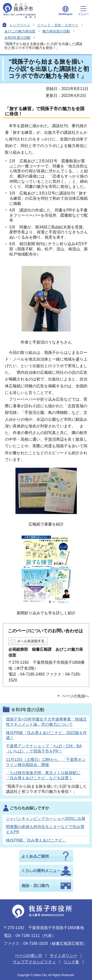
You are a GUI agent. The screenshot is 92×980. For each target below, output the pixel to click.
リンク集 (71, 962)
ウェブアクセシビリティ (34, 962)
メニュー (83, 11)
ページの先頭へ (75, 696)
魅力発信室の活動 (56, 31)
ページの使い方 (28, 956)
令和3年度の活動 (17, 38)
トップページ (20, 25)
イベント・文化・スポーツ (58, 25)
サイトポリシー (64, 956)
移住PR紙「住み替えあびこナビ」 (36, 840)
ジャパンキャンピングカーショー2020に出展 (46, 819)
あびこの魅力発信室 (20, 31)
